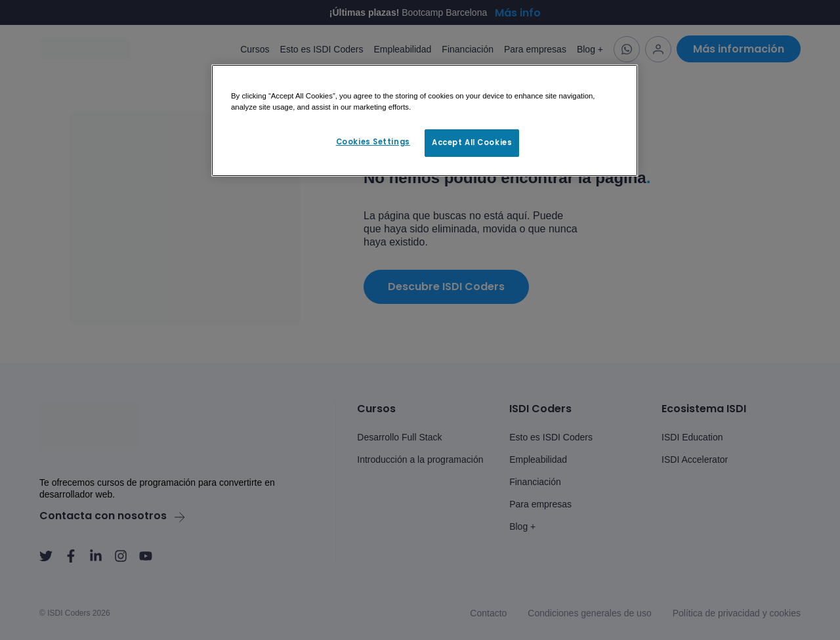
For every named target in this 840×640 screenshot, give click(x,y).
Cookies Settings (373, 142)
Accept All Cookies (472, 142)
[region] (425, 121)
